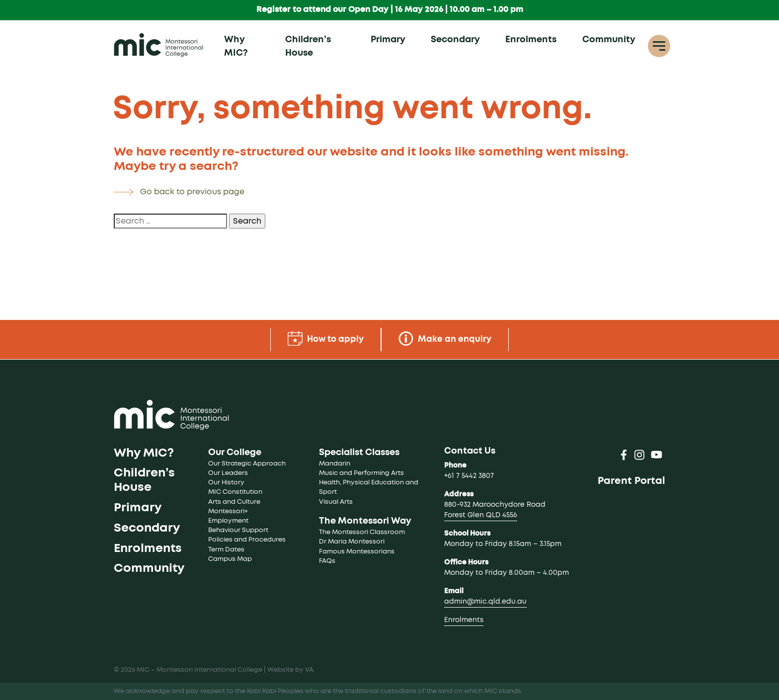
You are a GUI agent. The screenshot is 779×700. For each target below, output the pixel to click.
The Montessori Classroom (362, 532)
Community (609, 40)
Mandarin (335, 464)
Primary (388, 40)
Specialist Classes (359, 453)
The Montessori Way (365, 521)
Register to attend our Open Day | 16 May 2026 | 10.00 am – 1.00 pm (390, 10)
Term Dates (226, 550)
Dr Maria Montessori (352, 542)
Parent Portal (631, 481)
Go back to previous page (192, 192)
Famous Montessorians (357, 552)
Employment (228, 521)
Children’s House (308, 47)
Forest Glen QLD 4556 (481, 515)
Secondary (455, 40)
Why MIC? (236, 47)
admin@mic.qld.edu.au (485, 602)
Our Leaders (228, 473)
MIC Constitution (235, 492)
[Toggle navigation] (659, 46)
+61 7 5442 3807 (469, 476)
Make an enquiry (447, 338)
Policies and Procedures (247, 540)
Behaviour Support (238, 530)
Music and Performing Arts (361, 473)
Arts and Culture (234, 502)
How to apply (324, 338)
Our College (235, 453)
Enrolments (531, 40)
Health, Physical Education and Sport (369, 487)
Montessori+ (228, 511)
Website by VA (290, 670)
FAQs (327, 561)
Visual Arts (336, 502)
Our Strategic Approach (247, 464)
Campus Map (230, 559)
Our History (226, 483)
